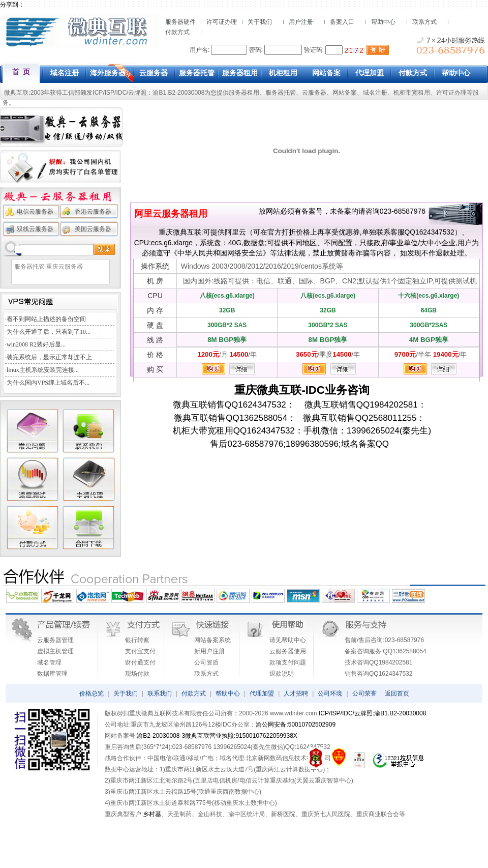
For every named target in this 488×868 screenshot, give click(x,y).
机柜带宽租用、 (415, 93)
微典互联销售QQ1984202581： (361, 405)
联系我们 (160, 693)
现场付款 (137, 674)
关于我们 (260, 22)
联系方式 (424, 22)
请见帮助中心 (288, 640)
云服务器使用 (288, 651)
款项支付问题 (288, 662)
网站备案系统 (212, 640)
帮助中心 (383, 22)
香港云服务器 (93, 212)
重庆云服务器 (65, 267)
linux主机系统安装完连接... (43, 370)
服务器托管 (281, 93)
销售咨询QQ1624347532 (378, 674)
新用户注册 (209, 651)
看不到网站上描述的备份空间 (46, 319)
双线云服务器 (35, 229)
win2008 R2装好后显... (36, 344)
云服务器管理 (55, 640)
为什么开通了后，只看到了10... (49, 332)
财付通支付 (140, 662)
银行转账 (137, 640)
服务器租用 (244, 93)
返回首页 (397, 693)
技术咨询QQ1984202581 (378, 662)
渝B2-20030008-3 (161, 736)
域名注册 (375, 93)
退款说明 (282, 674)
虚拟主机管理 (55, 651)
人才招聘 (296, 693)
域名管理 (49, 662)
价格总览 (91, 693)
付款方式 (177, 32)
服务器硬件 (180, 22)
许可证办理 (222, 22)
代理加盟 (262, 693)
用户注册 (301, 22)
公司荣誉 (364, 693)
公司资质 (206, 662)
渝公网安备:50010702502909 (296, 725)
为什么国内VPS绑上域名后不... (48, 383)
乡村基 (152, 814)
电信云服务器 (35, 212)
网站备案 (345, 93)
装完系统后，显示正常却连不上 (49, 357)
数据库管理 (52, 674)
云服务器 (314, 93)
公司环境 (330, 693)
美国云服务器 (93, 229)
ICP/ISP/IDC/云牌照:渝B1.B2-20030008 (372, 713)
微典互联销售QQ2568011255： (360, 418)
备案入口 (342, 22)
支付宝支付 (140, 651)
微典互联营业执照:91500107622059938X (241, 736)
